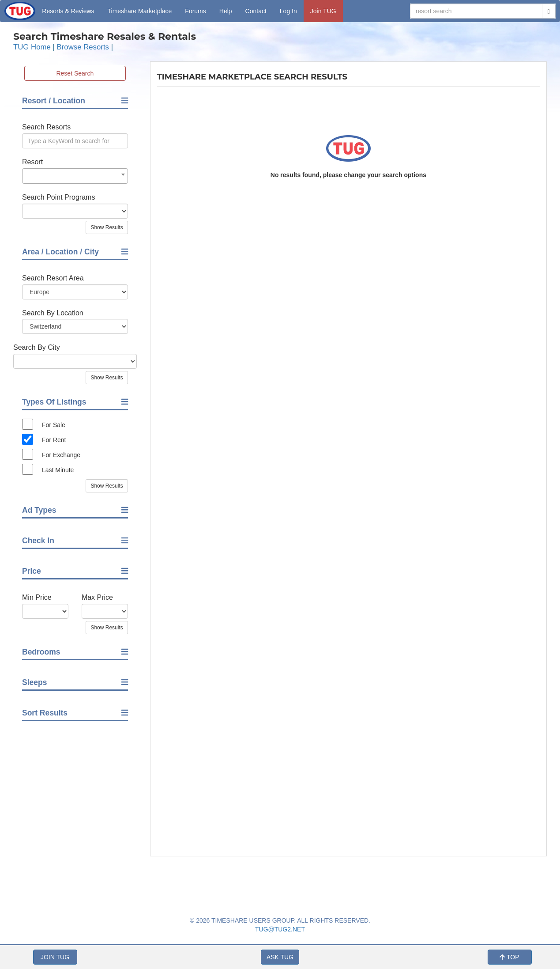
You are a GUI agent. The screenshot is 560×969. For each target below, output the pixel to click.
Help (226, 11)
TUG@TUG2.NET (280, 929)
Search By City (37, 347)
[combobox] (75, 176)
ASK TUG (280, 957)
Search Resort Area (53, 278)
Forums (195, 11)
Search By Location (53, 313)
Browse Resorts (83, 47)
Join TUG (323, 11)
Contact (256, 11)
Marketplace (140, 11)
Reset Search (75, 73)
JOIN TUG (55, 957)
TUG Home (32, 47)
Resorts (68, 11)
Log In (288, 11)
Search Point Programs (58, 197)
